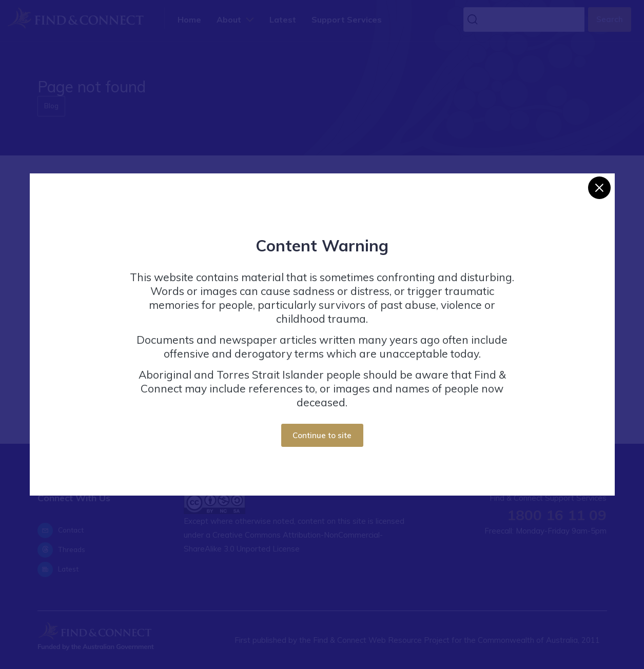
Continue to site (322, 435)
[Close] (599, 188)
